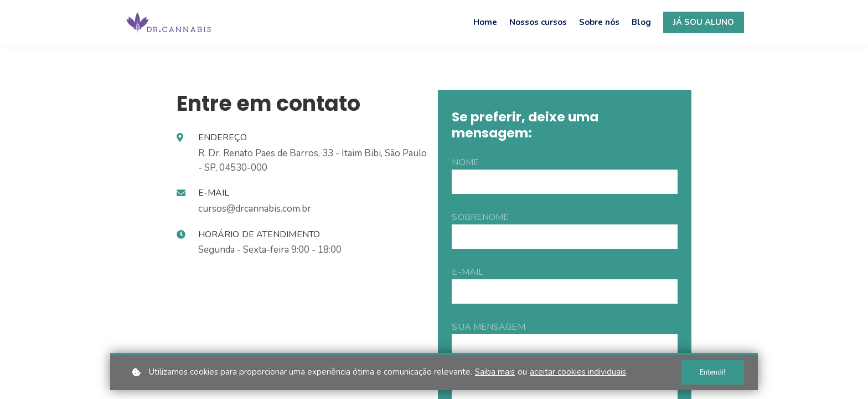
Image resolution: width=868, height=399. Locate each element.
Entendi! (712, 372)
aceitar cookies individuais (578, 372)
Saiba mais (495, 372)
